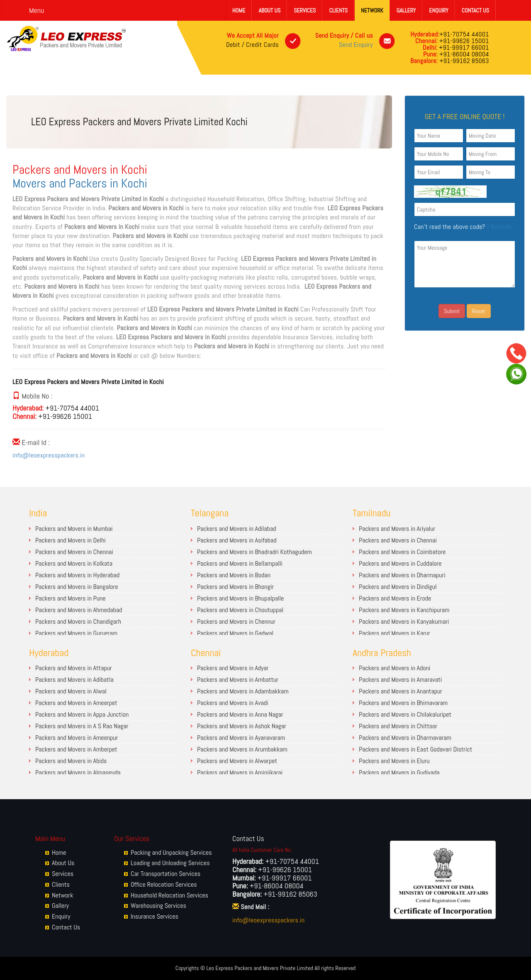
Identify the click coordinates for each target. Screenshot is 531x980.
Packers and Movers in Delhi (71, 540)
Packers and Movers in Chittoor (398, 726)
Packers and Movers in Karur (395, 633)
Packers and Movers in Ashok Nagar (242, 726)
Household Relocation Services (169, 895)
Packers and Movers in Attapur (74, 668)
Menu (37, 10)
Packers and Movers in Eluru (394, 761)
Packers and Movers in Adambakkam (243, 691)
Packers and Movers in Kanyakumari (404, 621)
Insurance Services (155, 916)
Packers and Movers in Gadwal (235, 633)
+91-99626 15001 (463, 41)
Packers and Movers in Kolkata (74, 563)
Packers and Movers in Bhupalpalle (240, 598)
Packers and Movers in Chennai (74, 552)
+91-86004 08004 (463, 54)
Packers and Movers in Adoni (395, 668)
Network (372, 10)
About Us (269, 10)
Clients (338, 10)
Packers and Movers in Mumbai (74, 529)
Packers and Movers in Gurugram (76, 633)
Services (305, 10)
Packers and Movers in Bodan (234, 575)
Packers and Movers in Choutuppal (240, 610)
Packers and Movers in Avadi (233, 703)
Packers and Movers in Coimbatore (402, 552)
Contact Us (475, 10)
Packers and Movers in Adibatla (74, 680)
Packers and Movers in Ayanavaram (241, 738)
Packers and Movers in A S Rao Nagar (82, 726)
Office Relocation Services (164, 884)
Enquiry (439, 10)
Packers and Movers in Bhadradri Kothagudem (255, 552)
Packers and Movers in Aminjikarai (240, 772)
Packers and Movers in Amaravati (400, 680)
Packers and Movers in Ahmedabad (79, 610)
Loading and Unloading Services (170, 863)
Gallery (406, 10)
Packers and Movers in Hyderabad (77, 575)
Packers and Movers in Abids (71, 761)
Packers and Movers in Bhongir (235, 587)
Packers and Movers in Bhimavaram (403, 703)
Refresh (498, 227)
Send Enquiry (356, 45)
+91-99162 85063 (463, 61)
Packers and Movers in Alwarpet (237, 761)
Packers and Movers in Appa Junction (82, 714)
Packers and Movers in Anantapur (401, 691)
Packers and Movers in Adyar (233, 668)
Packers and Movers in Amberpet (76, 749)
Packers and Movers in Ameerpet (76, 703)
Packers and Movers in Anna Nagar (240, 714)
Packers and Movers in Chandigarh (78, 621)
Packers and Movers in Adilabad (236, 529)
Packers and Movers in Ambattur (238, 680)
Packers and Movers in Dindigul (398, 587)
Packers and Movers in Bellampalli (240, 563)
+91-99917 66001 (463, 47)
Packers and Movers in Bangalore (77, 587)
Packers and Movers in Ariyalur (397, 529)
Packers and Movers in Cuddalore (400, 563)
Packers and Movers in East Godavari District (415, 749)
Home (239, 10)
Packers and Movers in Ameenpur (77, 738)
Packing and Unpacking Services (171, 852)
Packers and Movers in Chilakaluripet (405, 714)
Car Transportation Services (166, 874)
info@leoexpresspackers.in (49, 455)
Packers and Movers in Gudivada (399, 772)
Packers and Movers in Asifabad (237, 540)
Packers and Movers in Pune (71, 598)
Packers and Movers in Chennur (236, 621)
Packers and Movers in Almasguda (78, 772)
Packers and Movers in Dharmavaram (405, 738)
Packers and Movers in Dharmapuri (402, 575)
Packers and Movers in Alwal (71, 691)
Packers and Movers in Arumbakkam (242, 749)
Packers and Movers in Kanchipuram (404, 610)
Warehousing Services (158, 906)
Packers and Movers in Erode (395, 598)
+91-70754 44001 (464, 34)
